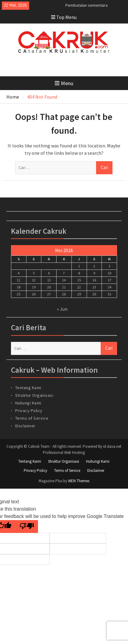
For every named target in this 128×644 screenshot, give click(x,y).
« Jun (62, 309)
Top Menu (64, 17)
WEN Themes (79, 481)
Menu (64, 83)
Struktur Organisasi (34, 395)
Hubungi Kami (28, 403)
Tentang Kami (28, 388)
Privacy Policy (29, 411)
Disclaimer (25, 426)
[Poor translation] (27, 527)
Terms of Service (32, 418)
